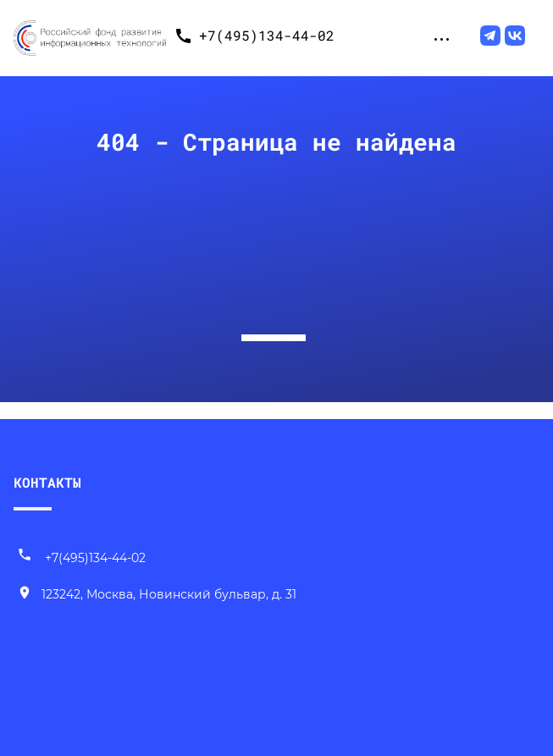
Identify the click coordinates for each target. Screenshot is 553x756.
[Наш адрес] (157, 595)
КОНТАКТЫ (47, 482)
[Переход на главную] (90, 36)
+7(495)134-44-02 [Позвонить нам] (81, 558)
